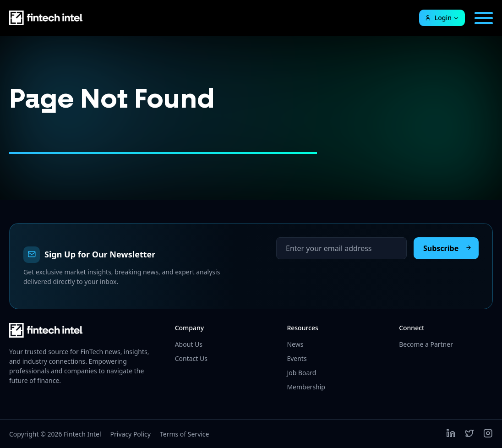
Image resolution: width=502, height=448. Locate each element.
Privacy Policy (131, 434)
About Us (189, 344)
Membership (306, 387)
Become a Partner (426, 344)
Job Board (301, 373)
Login (438, 18)
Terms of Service (185, 434)
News (295, 344)
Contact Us (191, 358)
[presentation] (346, 277)
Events (297, 358)
